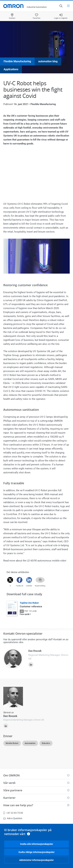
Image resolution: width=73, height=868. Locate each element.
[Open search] (61, 6)
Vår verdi (9, 783)
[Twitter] (10, 580)
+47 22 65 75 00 (13, 813)
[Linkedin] (29, 580)
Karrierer (9, 798)
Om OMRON (11, 775)
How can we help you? (18, 805)
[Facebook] (20, 580)
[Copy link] (40, 580)
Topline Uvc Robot (29, 603)
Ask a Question (13, 818)
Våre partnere (13, 790)
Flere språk (25, 614)
